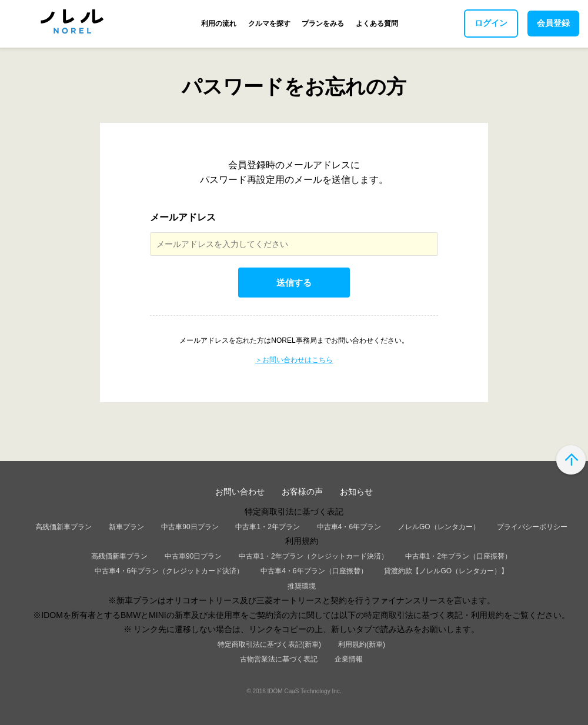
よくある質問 (377, 24)
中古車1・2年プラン (267, 527)
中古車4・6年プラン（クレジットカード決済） (169, 571)
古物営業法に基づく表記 (279, 659)
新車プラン (126, 527)
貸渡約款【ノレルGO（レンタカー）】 (446, 571)
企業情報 (349, 659)
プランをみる (323, 24)
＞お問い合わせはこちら (294, 360)
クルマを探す (269, 24)
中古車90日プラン (190, 527)
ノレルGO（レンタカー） (439, 527)
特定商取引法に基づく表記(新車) (269, 644)
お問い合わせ (240, 492)
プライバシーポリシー (532, 527)
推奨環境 (302, 586)
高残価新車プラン (64, 527)
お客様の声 (302, 492)
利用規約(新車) (362, 644)
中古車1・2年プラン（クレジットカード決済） (313, 556)
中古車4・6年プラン (349, 527)
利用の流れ (219, 24)
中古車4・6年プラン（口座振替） (314, 571)
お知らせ (356, 492)
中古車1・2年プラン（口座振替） (458, 556)
